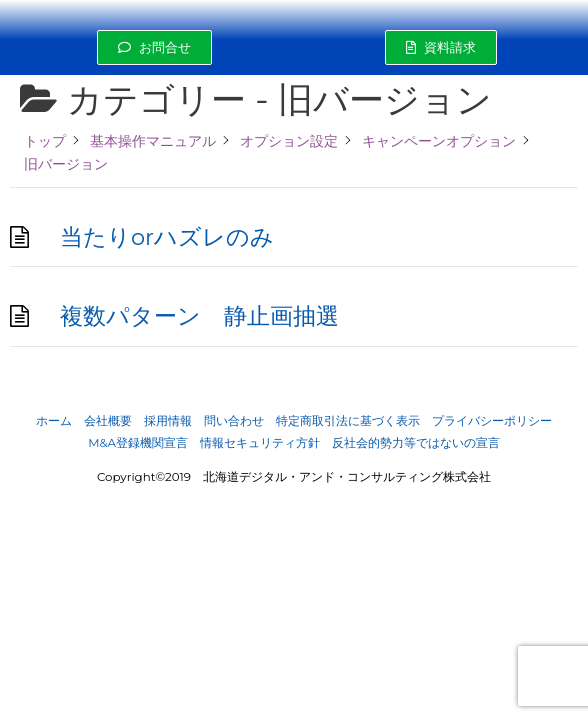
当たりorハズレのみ (167, 237)
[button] (154, 47)
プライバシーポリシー (492, 421)
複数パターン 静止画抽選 (199, 316)
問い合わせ (234, 421)
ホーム (54, 421)
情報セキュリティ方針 (260, 443)
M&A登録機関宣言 (138, 443)
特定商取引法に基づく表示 (348, 421)
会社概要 (108, 421)
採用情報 (168, 421)
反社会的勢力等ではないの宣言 (416, 443)
